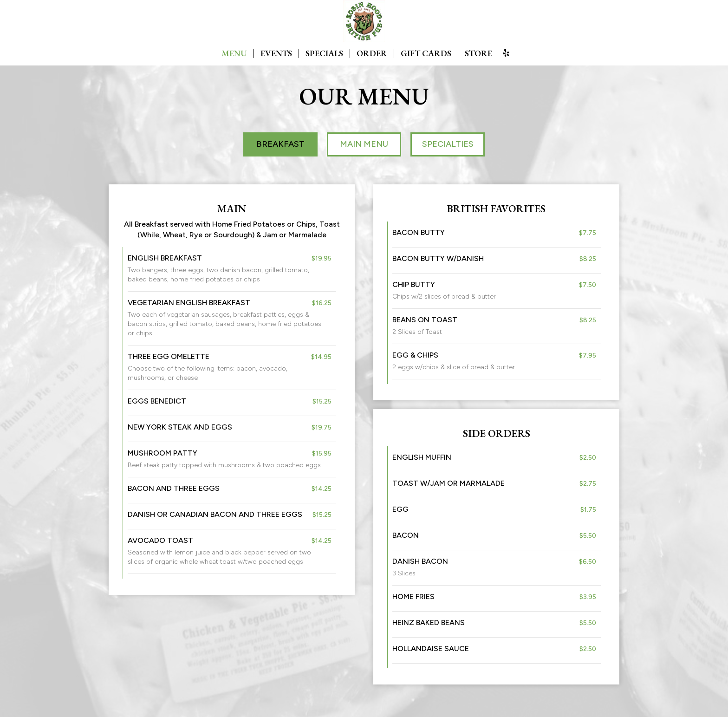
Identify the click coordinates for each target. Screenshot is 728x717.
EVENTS (276, 53)
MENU (234, 53)
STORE (478, 53)
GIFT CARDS (426, 53)
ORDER (372, 53)
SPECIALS (324, 53)
